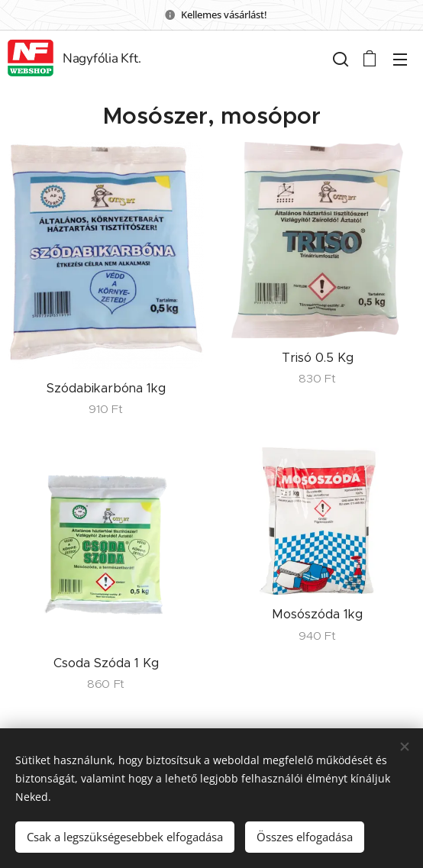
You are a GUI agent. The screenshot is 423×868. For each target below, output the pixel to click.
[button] (339, 59)
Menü (400, 60)
